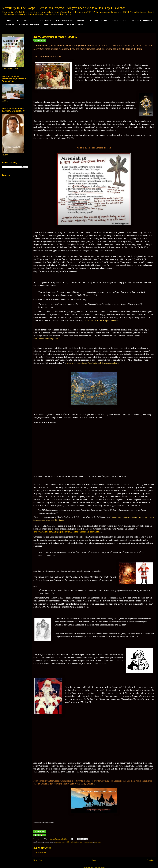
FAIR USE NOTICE (23, 20)
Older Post (151, 860)
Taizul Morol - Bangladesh (142, 20)
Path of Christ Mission (98, 20)
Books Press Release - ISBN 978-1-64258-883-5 (53, 20)
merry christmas (84, 842)
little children (75, 842)
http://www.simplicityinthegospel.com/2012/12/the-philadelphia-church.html (67, 532)
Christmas (58, 842)
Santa (92, 842)
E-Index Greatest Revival (29, 24)
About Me (10, 24)
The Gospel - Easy (119, 20)
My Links (80, 20)
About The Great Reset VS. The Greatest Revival (64, 24)
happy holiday (66, 842)
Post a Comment (41, 852)
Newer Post (38, 860)
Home (8, 20)
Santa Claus (98, 842)
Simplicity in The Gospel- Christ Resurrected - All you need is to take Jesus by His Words (64, 8)
